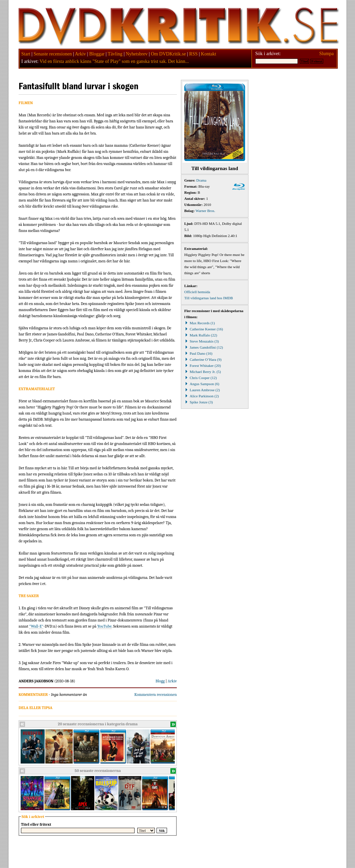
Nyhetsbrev (137, 54)
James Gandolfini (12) (204, 347)
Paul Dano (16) (198, 353)
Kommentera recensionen (156, 695)
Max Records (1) (200, 323)
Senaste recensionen (53, 54)
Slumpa (326, 54)
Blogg (160, 681)
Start (26, 54)
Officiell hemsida (197, 292)
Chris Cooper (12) (200, 378)
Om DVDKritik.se (168, 54)
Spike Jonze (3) (198, 402)
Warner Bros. (205, 211)
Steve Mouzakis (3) (202, 341)
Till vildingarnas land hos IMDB (209, 298)
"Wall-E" (36, 626)
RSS (194, 54)
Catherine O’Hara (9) (203, 359)
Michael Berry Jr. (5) (203, 372)
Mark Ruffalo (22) (201, 335)
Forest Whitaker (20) (203, 366)
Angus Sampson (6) (202, 384)
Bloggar (97, 54)
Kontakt (208, 54)
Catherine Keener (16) (204, 329)
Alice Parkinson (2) (202, 396)
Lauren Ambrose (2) (202, 390)
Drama (202, 180)
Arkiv (80, 54)
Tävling (115, 54)
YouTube (104, 626)
